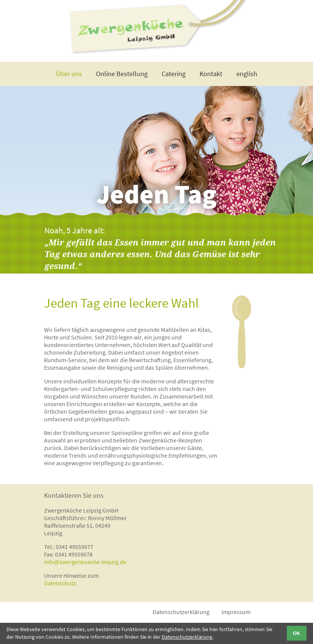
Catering (174, 74)
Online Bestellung (122, 74)
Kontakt (211, 74)
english (247, 74)
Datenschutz (60, 583)
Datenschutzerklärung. (187, 637)
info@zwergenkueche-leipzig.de (85, 562)
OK (297, 633)
